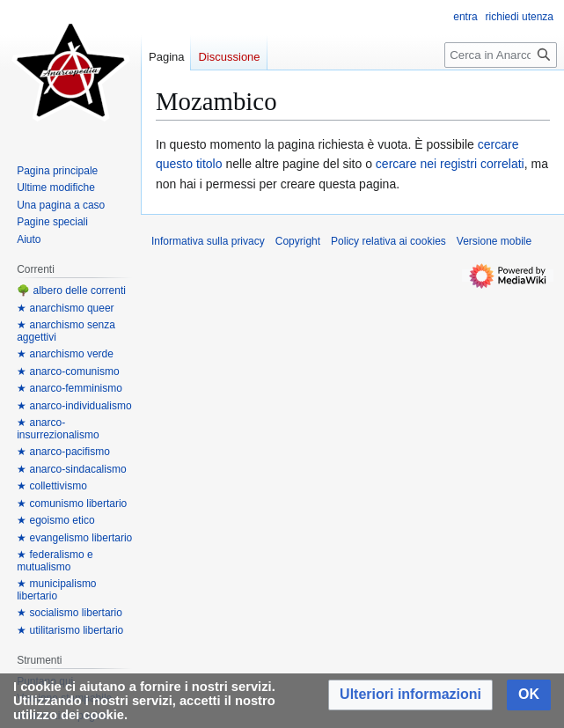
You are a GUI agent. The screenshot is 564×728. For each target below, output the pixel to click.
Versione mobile (494, 241)
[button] (410, 695)
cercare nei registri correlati (450, 164)
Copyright (298, 241)
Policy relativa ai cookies (388, 241)
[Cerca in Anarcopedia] (501, 55)
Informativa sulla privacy (208, 241)
